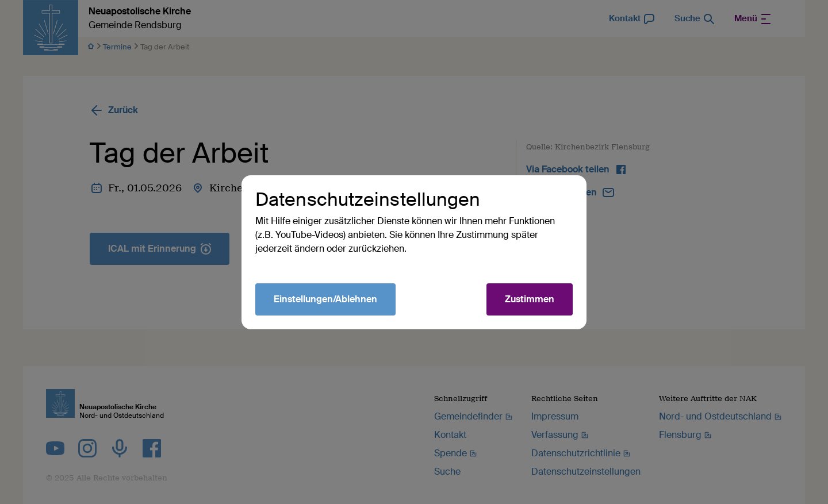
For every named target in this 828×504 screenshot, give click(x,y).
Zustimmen (530, 299)
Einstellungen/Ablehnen (325, 299)
